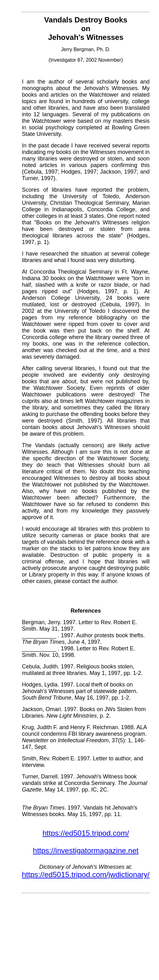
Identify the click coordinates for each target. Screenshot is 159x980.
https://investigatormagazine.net (86, 851)
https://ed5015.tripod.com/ (86, 833)
